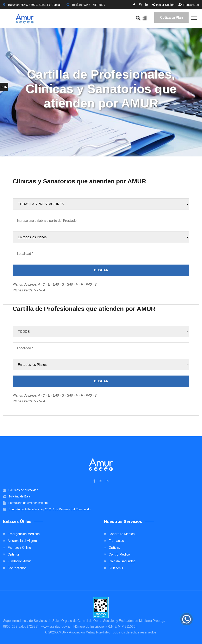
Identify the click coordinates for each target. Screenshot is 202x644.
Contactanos (17, 568)
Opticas (114, 548)
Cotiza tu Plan (171, 17)
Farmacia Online (19, 548)
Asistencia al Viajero (22, 541)
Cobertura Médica (122, 534)
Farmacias (116, 541)
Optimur (13, 554)
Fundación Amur (19, 561)
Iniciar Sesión (163, 5)
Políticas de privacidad (23, 490)
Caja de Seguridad (122, 561)
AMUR (61, 632)
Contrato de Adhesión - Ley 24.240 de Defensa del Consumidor (50, 509)
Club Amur (116, 568)
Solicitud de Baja (19, 496)
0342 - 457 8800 (94, 5)
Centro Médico (119, 554)
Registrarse (189, 5)
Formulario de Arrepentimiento (28, 503)
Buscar (101, 270)
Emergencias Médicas (24, 534)
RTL (4, 87)
